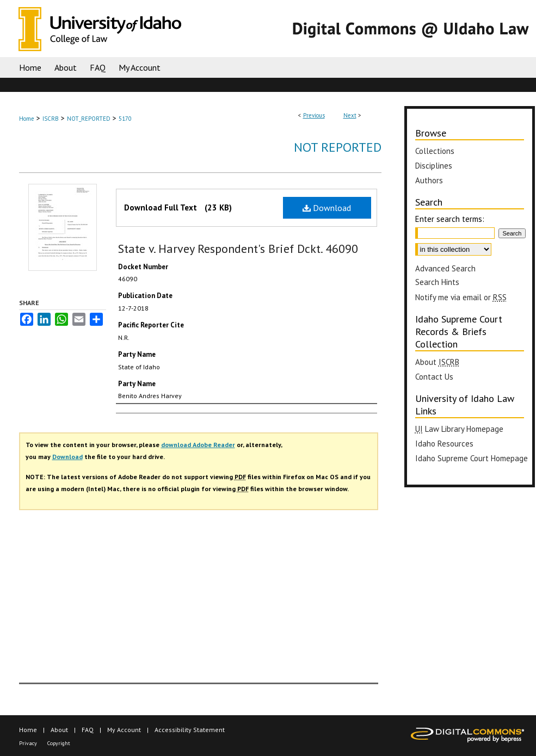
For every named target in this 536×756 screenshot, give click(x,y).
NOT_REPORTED (89, 119)
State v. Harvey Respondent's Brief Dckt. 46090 (238, 249)
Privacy (28, 743)
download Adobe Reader (198, 445)
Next (350, 115)
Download (327, 208)
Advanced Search (445, 268)
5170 (125, 119)
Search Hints (437, 282)
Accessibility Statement (190, 730)
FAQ (88, 730)
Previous (314, 115)
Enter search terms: (450, 219)
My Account (124, 730)
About (59, 730)
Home (27, 119)
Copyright (59, 743)
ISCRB (51, 119)
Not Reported (338, 147)
